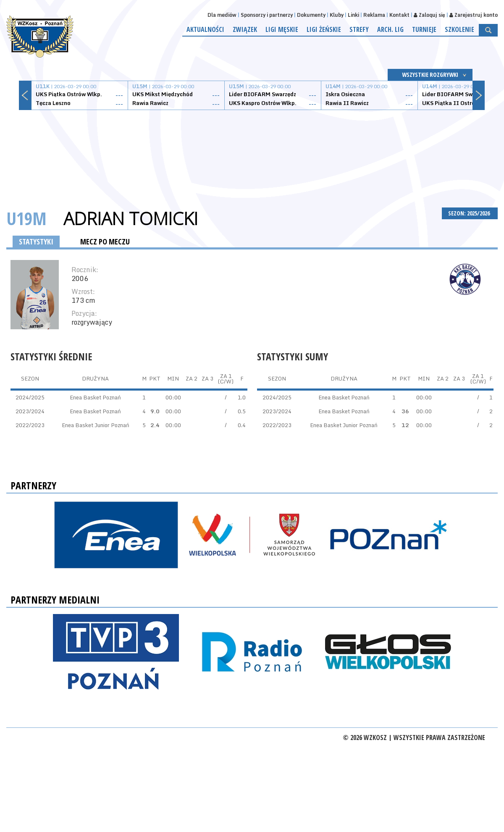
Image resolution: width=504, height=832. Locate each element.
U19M (26, 218)
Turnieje (424, 29)
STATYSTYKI (36, 241)
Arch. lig (390, 29)
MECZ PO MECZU (105, 241)
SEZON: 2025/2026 (470, 213)
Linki (353, 15)
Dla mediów (222, 15)
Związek (245, 29)
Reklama (374, 15)
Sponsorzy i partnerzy (267, 15)
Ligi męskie (282, 29)
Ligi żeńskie (324, 29)
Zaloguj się (429, 15)
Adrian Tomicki (131, 218)
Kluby (337, 15)
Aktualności (205, 29)
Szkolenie (459, 29)
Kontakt (399, 15)
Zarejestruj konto (474, 15)
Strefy (359, 29)
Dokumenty (311, 15)
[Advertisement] (252, 149)
